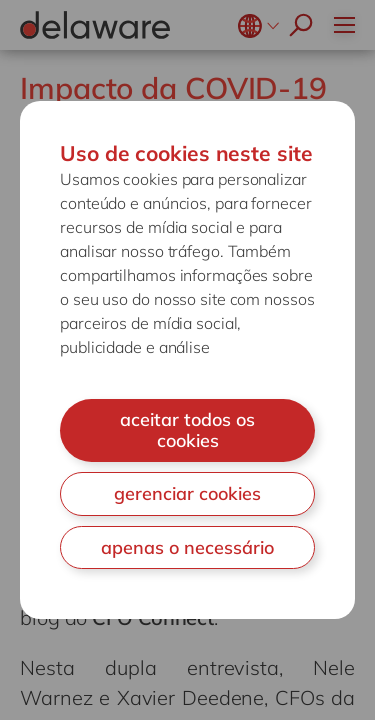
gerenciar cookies (187, 493)
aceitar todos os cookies (187, 430)
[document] (187, 360)
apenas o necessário (187, 547)
